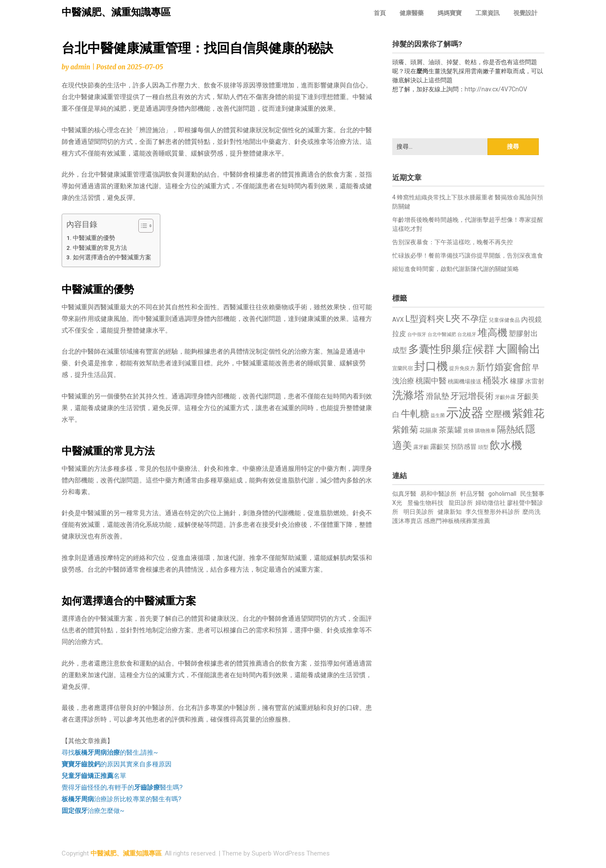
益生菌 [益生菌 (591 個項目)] (438, 415)
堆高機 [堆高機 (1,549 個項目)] (492, 333)
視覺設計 (525, 13)
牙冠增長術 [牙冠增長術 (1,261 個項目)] (472, 396)
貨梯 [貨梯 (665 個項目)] (469, 431)
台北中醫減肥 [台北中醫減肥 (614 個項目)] (442, 334)
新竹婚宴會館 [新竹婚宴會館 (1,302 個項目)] (503, 367)
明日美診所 (418, 512)
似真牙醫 (404, 494)
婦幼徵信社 (491, 503)
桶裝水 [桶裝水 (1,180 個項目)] (496, 381)
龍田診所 (461, 503)
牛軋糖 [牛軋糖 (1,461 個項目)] (415, 414)
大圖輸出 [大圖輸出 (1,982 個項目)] (518, 349)
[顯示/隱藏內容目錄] (142, 226)
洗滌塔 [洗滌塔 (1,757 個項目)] (408, 395)
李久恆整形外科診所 (493, 512)
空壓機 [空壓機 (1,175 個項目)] (498, 414)
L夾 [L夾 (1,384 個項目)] (453, 319)
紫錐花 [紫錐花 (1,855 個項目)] (528, 413)
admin (80, 67)
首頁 (380, 13)
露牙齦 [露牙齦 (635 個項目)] (421, 447)
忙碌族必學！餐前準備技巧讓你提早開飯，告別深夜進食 (468, 255)
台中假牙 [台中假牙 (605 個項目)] (417, 334)
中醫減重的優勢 (94, 238)
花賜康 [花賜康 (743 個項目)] (428, 430)
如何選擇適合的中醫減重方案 (112, 257)
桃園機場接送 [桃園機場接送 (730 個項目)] (465, 381)
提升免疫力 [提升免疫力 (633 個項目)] (462, 368)
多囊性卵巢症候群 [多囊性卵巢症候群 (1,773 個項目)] (451, 349)
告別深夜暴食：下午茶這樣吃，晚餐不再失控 (453, 242)
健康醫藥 (412, 13)
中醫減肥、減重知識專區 (116, 12)
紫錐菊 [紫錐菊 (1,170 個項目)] (405, 430)
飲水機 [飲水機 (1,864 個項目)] (506, 445)
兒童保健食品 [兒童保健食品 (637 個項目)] (504, 320)
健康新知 (450, 512)
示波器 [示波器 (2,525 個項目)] (465, 413)
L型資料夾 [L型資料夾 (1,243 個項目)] (425, 319)
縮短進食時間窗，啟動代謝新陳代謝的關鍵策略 (456, 269)
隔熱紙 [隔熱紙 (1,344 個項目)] (511, 429)
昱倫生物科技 (425, 503)
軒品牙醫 (472, 494)
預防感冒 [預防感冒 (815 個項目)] (464, 447)
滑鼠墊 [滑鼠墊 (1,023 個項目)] (437, 396)
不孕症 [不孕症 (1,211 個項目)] (475, 319)
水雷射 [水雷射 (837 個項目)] (535, 381)
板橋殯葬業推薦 (469, 521)
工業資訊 (487, 13)
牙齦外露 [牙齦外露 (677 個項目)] (505, 397)
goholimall (502, 494)
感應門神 (436, 521)
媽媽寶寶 (450, 13)
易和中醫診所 (438, 494)
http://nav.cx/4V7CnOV (496, 89)
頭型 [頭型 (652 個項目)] (483, 447)
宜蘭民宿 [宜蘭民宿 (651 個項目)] (403, 368)
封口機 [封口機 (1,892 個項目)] (431, 366)
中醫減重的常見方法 (100, 248)
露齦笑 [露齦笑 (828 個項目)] (440, 447)
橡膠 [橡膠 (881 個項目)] (517, 381)
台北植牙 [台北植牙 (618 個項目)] (467, 334)
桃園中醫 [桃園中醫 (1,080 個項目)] (431, 381)
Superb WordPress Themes (291, 853)
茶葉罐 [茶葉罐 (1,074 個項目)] (450, 430)
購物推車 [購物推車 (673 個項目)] (485, 431)
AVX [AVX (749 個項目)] (398, 320)
